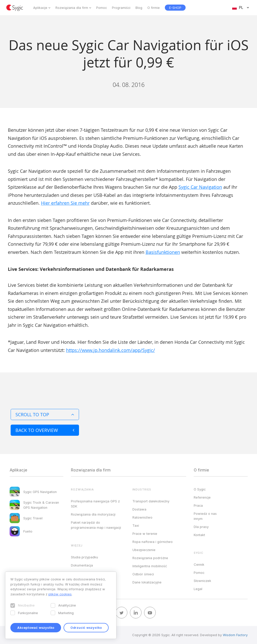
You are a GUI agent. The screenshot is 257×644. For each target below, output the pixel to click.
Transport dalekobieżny (151, 501)
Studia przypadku (84, 557)
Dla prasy (201, 527)
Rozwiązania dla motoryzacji (93, 514)
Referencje (202, 497)
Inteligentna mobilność (150, 566)
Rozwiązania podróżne (150, 558)
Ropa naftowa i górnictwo (153, 542)
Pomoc (102, 8)
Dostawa (139, 509)
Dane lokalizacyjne (147, 582)
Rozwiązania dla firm (72, 8)
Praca (198, 505)
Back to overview (45, 430)
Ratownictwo (142, 517)
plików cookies (60, 594)
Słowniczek (202, 581)
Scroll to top (45, 414)
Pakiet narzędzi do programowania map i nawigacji (96, 525)
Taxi (136, 525)
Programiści (121, 8)
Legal (198, 589)
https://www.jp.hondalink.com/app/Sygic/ (111, 350)
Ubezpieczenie (144, 550)
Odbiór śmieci (143, 574)
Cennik (199, 564)
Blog (139, 8)
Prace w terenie (145, 534)
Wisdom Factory (235, 635)
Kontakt (199, 535)
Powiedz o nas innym (205, 516)
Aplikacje (40, 8)
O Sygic (200, 489)
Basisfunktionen (163, 252)
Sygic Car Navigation (200, 187)
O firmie (154, 8)
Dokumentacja (82, 565)
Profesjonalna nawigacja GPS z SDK (95, 504)
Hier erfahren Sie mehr (65, 203)
